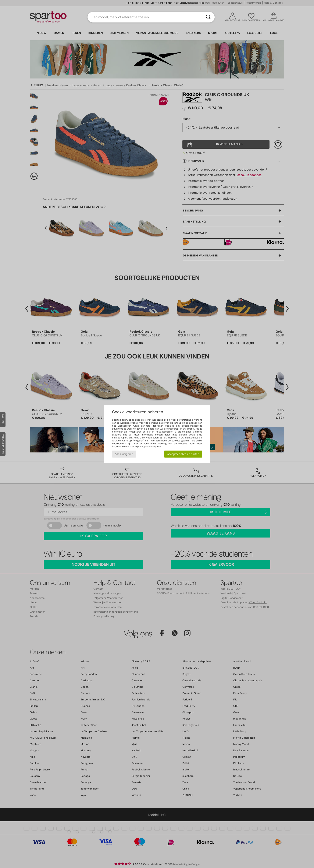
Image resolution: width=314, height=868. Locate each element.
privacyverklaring (147, 447)
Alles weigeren (124, 454)
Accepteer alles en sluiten (183, 454)
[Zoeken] (208, 17)
